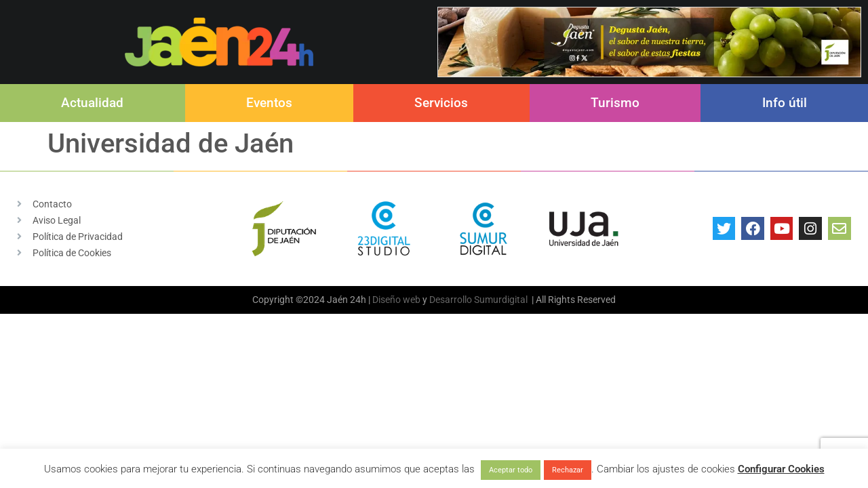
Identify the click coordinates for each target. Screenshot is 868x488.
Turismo (615, 103)
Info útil (785, 103)
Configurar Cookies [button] (781, 469)
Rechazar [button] (568, 470)
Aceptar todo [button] (511, 470)
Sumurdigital (501, 300)
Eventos (269, 103)
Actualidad (92, 103)
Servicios (441, 103)
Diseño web (396, 300)
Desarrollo (451, 300)
